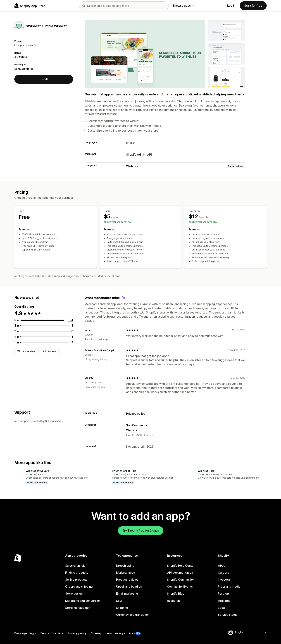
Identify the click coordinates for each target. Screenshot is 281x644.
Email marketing (127, 594)
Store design (74, 594)
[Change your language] (251, 632)
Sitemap (97, 633)
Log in (231, 6)
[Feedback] (243, 298)
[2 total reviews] (72, 342)
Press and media (229, 587)
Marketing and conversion (83, 601)
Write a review (26, 351)
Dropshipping (125, 566)
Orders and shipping (79, 587)
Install (44, 79)
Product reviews (127, 580)
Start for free (253, 6)
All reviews (50, 351)
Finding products (77, 573)
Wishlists (132, 166)
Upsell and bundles (129, 587)
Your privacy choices (121, 633)
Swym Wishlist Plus (124, 471)
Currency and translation (133, 615)
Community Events (180, 587)
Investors (224, 580)
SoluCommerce (24, 69)
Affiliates (224, 601)
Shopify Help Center (181, 566)
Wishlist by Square (37, 471)
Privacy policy (136, 414)
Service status (228, 615)
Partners (224, 594)
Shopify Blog (176, 594)
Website (132, 430)
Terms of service (52, 633)
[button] (54, 477)
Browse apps (183, 6)
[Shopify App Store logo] (30, 6)
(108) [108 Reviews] (24, 57)
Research (173, 601)
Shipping (122, 608)
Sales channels (75, 566)
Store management (78, 608)
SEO (119, 601)
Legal (222, 608)
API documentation (180, 573)
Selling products (76, 580)
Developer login (25, 633)
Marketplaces (125, 573)
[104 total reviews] (71, 320)
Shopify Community (180, 580)
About (222, 566)
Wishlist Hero (206, 471)
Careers (223, 573)
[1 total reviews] (72, 325)
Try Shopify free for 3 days (141, 530)
